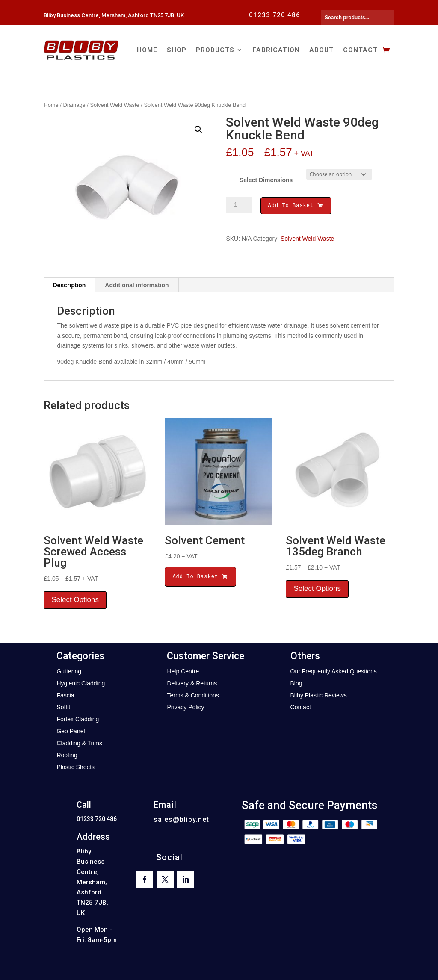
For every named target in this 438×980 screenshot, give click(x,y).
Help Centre (183, 671)
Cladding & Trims (79, 743)
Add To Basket (296, 206)
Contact (360, 50)
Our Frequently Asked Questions (334, 671)
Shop (177, 50)
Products (215, 50)
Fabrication (276, 50)
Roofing (67, 755)
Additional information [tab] (137, 285)
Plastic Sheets (75, 767)
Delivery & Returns (192, 683)
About (321, 50)
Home (147, 50)
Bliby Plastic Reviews (319, 695)
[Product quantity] (239, 205)
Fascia (65, 695)
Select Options (75, 600)
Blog (296, 683)
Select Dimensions (266, 180)
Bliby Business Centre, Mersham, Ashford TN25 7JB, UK (114, 15)
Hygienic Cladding (81, 683)
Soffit (63, 707)
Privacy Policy (185, 707)
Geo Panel (71, 731)
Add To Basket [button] (200, 577)
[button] (198, 130)
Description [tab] (69, 285)
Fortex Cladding (78, 719)
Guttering (69, 671)
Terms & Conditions (193, 695)
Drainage (74, 105)
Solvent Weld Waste (114, 105)
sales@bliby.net (181, 819)
